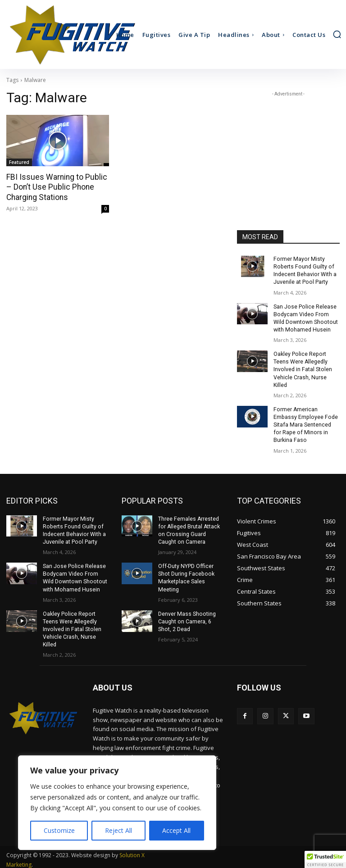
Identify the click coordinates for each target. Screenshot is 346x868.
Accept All (176, 830)
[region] (117, 803)
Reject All (118, 830)
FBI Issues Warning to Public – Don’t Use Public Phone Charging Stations (58, 187)
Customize (59, 830)
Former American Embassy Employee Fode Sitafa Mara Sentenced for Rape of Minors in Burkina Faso (306, 422)
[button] (337, 34)
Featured (19, 162)
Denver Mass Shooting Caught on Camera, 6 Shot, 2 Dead (186, 618)
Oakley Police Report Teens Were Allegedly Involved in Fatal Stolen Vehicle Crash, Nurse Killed (302, 368)
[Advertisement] (288, 144)
